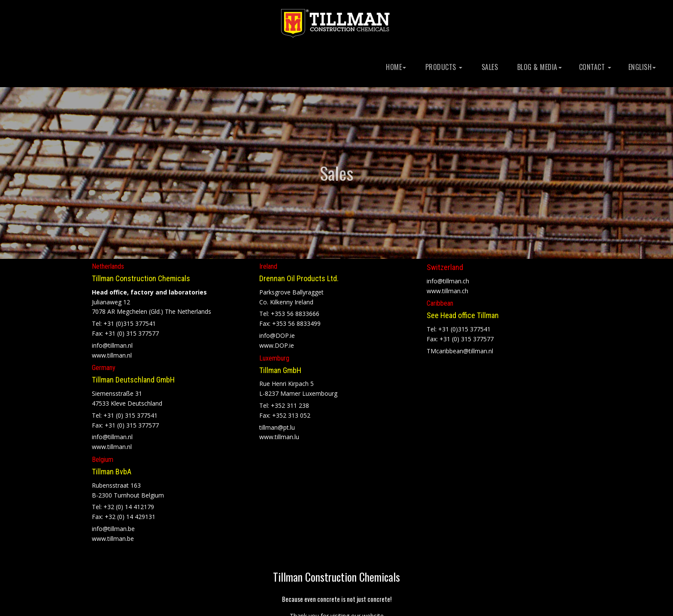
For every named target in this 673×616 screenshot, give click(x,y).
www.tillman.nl (112, 353)
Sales (489, 67)
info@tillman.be (113, 526)
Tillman (336, 575)
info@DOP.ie (277, 333)
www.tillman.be (113, 536)
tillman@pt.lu (277, 425)
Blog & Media (538, 67)
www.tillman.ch (447, 288)
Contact (595, 67)
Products (443, 67)
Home (395, 67)
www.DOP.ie (277, 343)
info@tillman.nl (112, 343)
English (642, 67)
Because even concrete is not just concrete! (337, 597)
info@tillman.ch (448, 278)
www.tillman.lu (279, 435)
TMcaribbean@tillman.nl (460, 348)
